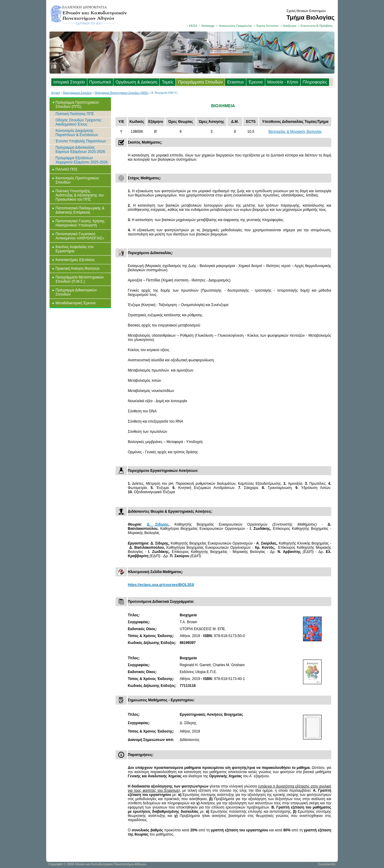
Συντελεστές (327, 864)
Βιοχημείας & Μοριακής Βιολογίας (295, 132)
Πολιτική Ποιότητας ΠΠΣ (75, 114)
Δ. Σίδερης (158, 524)
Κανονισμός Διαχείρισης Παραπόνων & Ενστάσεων (77, 133)
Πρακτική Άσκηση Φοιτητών (78, 269)
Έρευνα (256, 82)
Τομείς (168, 82)
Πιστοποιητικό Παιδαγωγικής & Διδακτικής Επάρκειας (80, 210)
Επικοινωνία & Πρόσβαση (316, 26)
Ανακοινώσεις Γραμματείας (235, 26)
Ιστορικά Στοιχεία (69, 82)
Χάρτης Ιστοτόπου (267, 26)
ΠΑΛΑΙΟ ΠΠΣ (66, 169)
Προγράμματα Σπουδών (200, 82)
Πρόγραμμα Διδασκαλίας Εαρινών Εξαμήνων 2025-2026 (80, 150)
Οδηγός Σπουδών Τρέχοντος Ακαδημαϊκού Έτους (78, 122)
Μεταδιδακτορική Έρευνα (76, 303)
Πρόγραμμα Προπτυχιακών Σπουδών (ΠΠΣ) (122, 93)
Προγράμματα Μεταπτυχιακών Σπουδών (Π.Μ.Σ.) (80, 279)
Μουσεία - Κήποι (283, 82)
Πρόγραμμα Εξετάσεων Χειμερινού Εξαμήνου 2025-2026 (82, 160)
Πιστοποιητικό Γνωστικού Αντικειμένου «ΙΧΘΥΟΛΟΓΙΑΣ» (80, 236)
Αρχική (55, 93)
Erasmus (235, 82)
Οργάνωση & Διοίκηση (136, 82)
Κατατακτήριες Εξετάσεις (75, 260)
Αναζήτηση (290, 26)
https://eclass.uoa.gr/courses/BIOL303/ (161, 585)
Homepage (208, 26)
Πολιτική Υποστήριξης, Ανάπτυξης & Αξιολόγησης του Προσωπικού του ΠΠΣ (80, 195)
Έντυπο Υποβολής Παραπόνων (81, 141)
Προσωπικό (100, 82)
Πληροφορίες (315, 82)
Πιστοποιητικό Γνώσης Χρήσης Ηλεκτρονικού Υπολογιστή (80, 223)
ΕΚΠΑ (193, 26)
